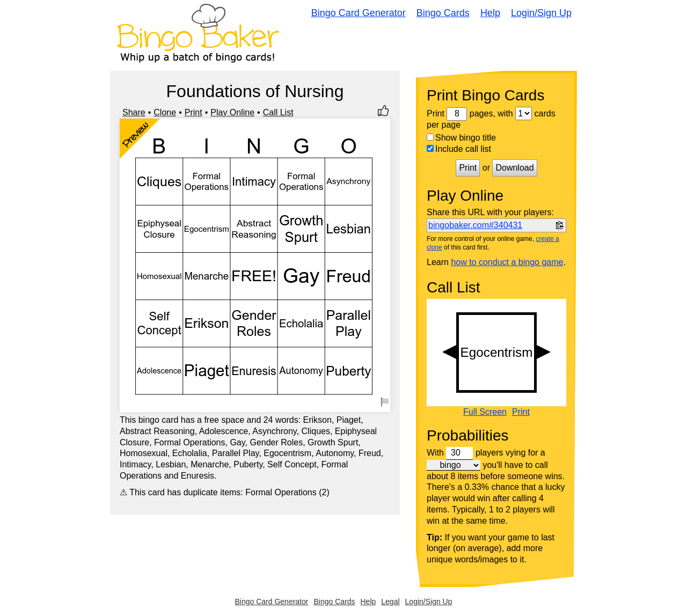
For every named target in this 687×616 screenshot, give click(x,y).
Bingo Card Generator (359, 13)
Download (514, 168)
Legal (390, 602)
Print (193, 112)
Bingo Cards (443, 13)
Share (134, 112)
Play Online (232, 112)
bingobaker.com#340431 (475, 225)
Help (490, 13)
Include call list (459, 149)
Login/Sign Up (541, 13)
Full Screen (485, 412)
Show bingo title (461, 138)
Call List (278, 112)
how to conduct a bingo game (507, 262)
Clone (165, 112)
